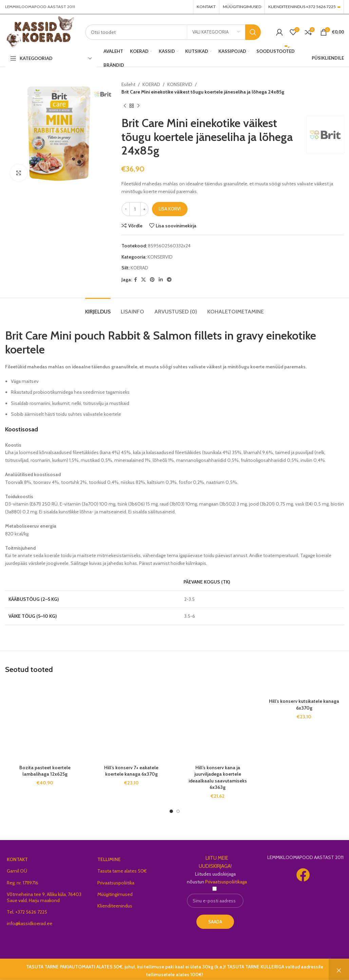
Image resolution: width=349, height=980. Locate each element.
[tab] (98, 308)
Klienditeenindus (115, 906)
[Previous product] (125, 106)
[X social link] (143, 280)
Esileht (128, 84)
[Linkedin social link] (161, 280)
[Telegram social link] (169, 280)
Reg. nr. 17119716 (23, 883)
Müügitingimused (115, 894)
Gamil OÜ (17, 871)
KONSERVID (180, 84)
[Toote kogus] (135, 209)
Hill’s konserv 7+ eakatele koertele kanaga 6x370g (131, 771)
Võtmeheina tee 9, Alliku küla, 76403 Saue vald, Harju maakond (44, 897)
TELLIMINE (109, 859)
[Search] (173, 32)
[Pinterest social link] (152, 280)
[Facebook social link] (135, 280)
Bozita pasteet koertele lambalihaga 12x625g (45, 771)
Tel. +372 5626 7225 (27, 912)
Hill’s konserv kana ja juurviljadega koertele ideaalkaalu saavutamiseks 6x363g (218, 778)
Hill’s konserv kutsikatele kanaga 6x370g (304, 705)
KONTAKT (17, 859)
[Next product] (138, 106)
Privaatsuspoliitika (116, 883)
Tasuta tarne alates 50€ (122, 871)
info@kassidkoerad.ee (30, 923)
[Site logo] (40, 32)
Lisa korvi (170, 209)
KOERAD (151, 84)
